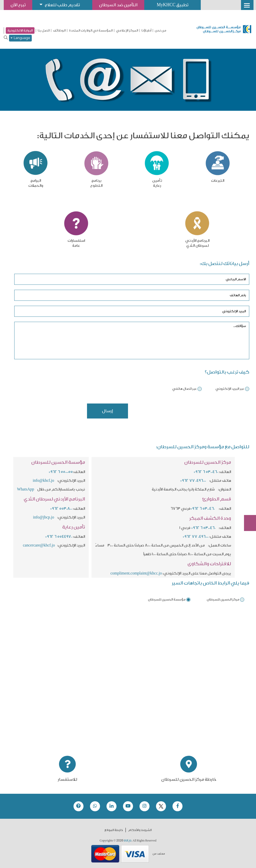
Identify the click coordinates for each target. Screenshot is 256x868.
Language (20, 38)
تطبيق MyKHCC (172, 5)
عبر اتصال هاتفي (184, 389)
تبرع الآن (247, 486)
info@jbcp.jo (44, 517)
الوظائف (59, 30)
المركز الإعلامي (127, 30)
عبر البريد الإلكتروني (230, 389)
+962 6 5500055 (61, 472)
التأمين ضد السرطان (118, 5)
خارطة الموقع (114, 830)
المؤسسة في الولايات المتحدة (91, 30)
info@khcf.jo (43, 481)
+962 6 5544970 (58, 537)
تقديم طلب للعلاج (62, 5)
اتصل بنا (44, 30)
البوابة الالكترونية (20, 30)
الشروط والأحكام (140, 830)
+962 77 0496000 (193, 481)
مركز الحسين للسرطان (223, 599)
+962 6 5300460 (206, 472)
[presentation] (211, 413)
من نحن (160, 30)
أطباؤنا (146, 30)
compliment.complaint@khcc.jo (136, 573)
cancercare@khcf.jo (39, 545)
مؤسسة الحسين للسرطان (167, 599)
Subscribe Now (247, 505)
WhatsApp (26, 489)
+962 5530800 (61, 509)
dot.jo (127, 840)
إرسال (107, 411)
